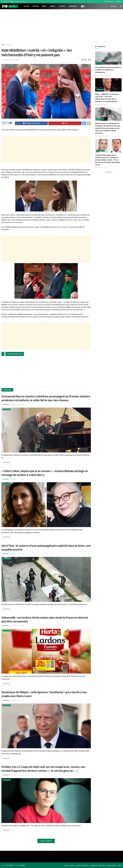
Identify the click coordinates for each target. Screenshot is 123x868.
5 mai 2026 (13, 405)
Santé (44, 6)
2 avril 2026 (99, 104)
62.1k (107, 136)
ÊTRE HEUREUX (10, 865)
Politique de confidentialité (98, 865)
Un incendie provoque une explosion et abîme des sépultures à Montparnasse (108, 70)
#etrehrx (23, 865)
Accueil (26, 6)
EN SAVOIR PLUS (15, 354)
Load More (108, 172)
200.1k (109, 75)
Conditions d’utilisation (82, 865)
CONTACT (119, 2)
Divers (53, 6)
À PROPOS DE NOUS (109, 2)
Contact (62, 6)
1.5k (22, 405)
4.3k (105, 104)
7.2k (106, 168)
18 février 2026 (100, 136)
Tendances (73, 6)
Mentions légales (112, 865)
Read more (6, 462)
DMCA (120, 865)
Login (114, 6)
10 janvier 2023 (6, 60)
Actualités (9, 45)
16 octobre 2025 (100, 75)
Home (3, 45)
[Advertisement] (62, 28)
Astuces (35, 6)
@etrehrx (6, 405)
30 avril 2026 (99, 168)
